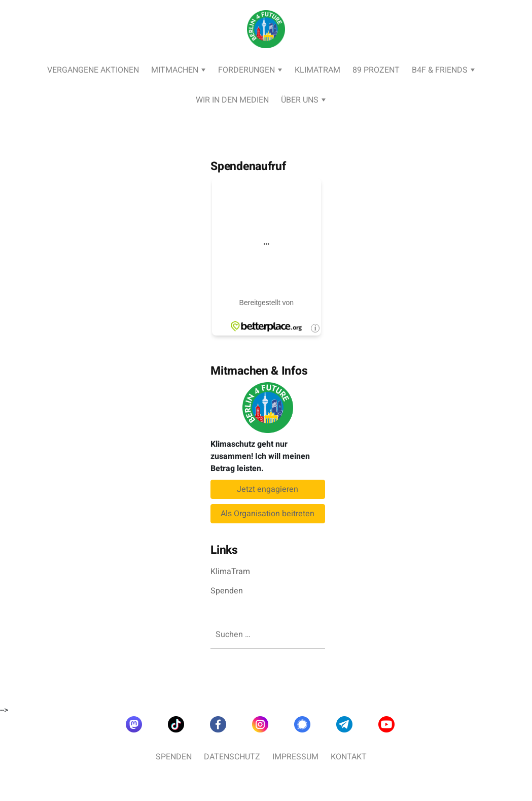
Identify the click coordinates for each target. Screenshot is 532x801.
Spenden (227, 591)
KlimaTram (317, 70)
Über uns (300, 100)
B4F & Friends (440, 70)
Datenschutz (232, 757)
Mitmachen (175, 70)
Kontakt (349, 757)
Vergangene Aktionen (93, 70)
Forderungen (246, 70)
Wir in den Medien (232, 100)
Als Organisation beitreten (268, 514)
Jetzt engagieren (268, 489)
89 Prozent (376, 70)
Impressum (295, 757)
